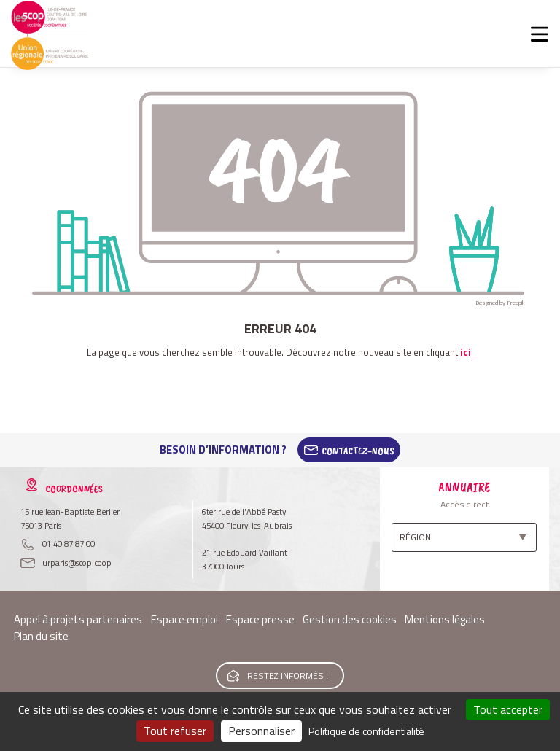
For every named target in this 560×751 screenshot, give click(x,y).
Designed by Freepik (500, 303)
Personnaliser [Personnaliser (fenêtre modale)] (261, 731)
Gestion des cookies (350, 619)
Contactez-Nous (358, 450)
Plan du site (41, 636)
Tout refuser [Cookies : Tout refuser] (175, 731)
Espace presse (260, 619)
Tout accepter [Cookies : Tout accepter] (508, 709)
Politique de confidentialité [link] (366, 731)
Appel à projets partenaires (78, 619)
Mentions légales (445, 619)
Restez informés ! (288, 676)
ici (466, 352)
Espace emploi (184, 619)
